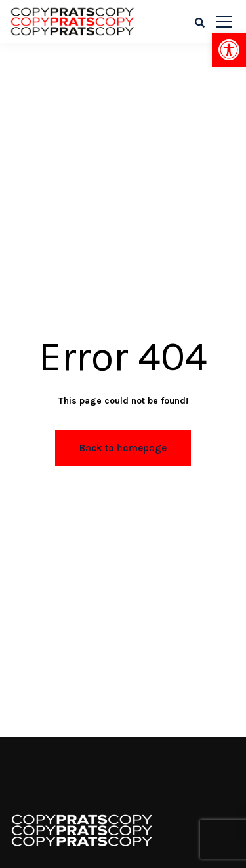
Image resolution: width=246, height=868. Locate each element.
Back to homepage (123, 448)
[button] (229, 50)
